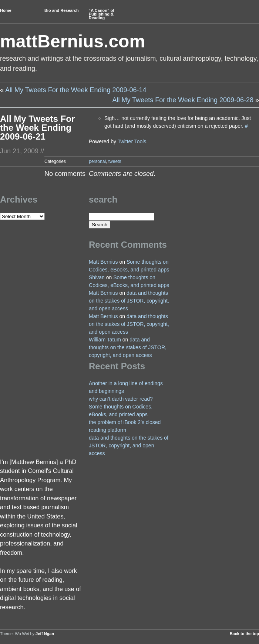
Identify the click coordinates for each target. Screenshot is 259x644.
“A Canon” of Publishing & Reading (102, 14)
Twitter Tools (132, 141)
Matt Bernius (103, 262)
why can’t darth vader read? (121, 399)
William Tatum (105, 340)
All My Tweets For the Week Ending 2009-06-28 (183, 100)
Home (6, 10)
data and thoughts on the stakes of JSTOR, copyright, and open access (129, 301)
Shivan (97, 277)
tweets (115, 161)
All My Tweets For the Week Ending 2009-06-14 (76, 90)
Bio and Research (62, 10)
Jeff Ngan (45, 634)
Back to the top (244, 634)
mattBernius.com (73, 41)
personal (97, 161)
